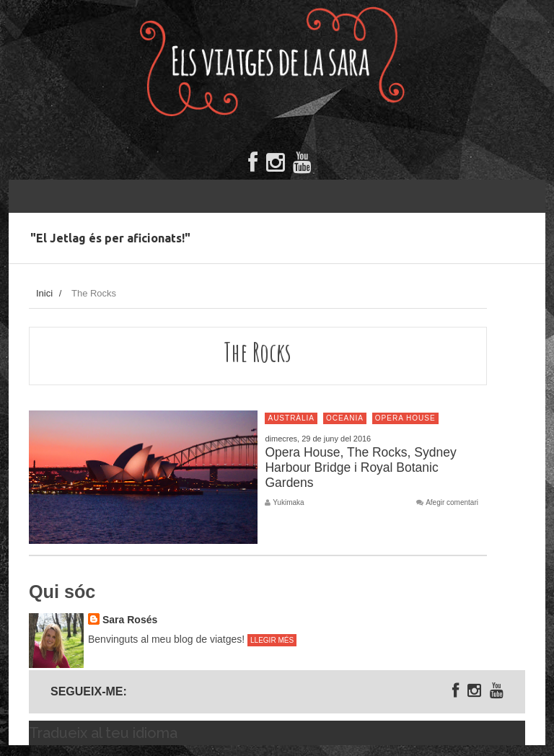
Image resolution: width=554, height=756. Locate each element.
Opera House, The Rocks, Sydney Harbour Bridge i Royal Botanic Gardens (360, 467)
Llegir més (272, 640)
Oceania (345, 418)
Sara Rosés (130, 620)
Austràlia (291, 418)
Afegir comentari (452, 503)
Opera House (405, 418)
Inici (44, 293)
